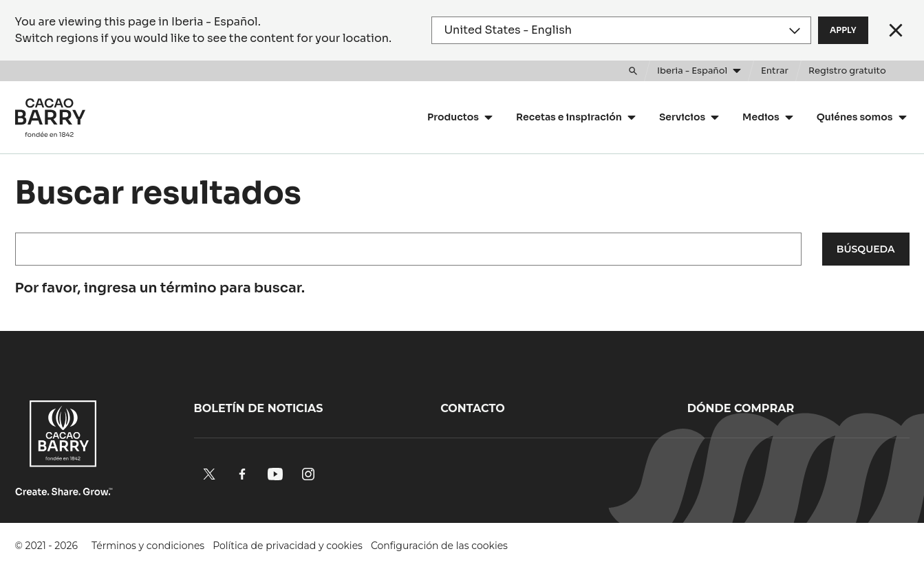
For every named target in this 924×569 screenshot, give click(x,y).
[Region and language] (622, 30)
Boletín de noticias (259, 408)
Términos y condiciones (148, 546)
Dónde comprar (741, 408)
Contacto (473, 408)
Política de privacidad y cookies (288, 546)
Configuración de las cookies (439, 546)
